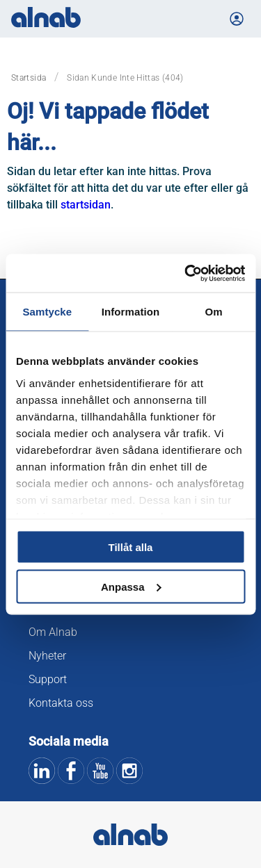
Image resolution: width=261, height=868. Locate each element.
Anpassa (131, 586)
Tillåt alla (131, 547)
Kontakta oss (61, 703)
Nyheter (47, 656)
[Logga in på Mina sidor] (236, 19)
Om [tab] (214, 312)
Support (48, 679)
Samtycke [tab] (47, 312)
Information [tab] (131, 312)
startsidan (86, 205)
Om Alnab (53, 632)
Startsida (29, 78)
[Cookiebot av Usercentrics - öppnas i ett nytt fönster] (186, 273)
